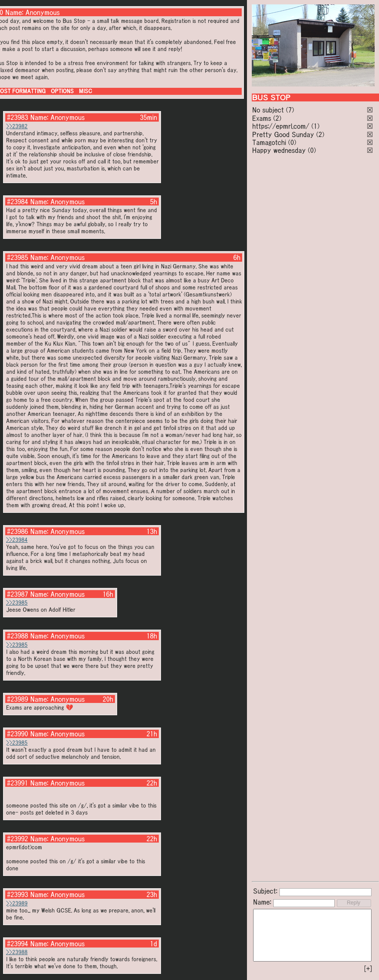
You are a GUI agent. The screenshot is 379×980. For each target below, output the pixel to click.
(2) (277, 118)
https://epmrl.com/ (281, 126)
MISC (86, 91)
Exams (262, 118)
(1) (315, 126)
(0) (292, 142)
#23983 (18, 117)
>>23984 (17, 540)
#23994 (18, 944)
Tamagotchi (269, 142)
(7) (290, 110)
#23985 (18, 257)
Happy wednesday (279, 150)
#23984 (18, 202)
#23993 (18, 894)
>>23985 (17, 603)
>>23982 (17, 126)
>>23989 (17, 903)
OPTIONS (62, 91)
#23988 (18, 636)
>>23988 (17, 952)
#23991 (18, 783)
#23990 (18, 734)
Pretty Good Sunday (283, 134)
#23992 (18, 839)
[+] (368, 969)
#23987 (18, 594)
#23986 (18, 531)
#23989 (18, 699)
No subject (269, 110)
